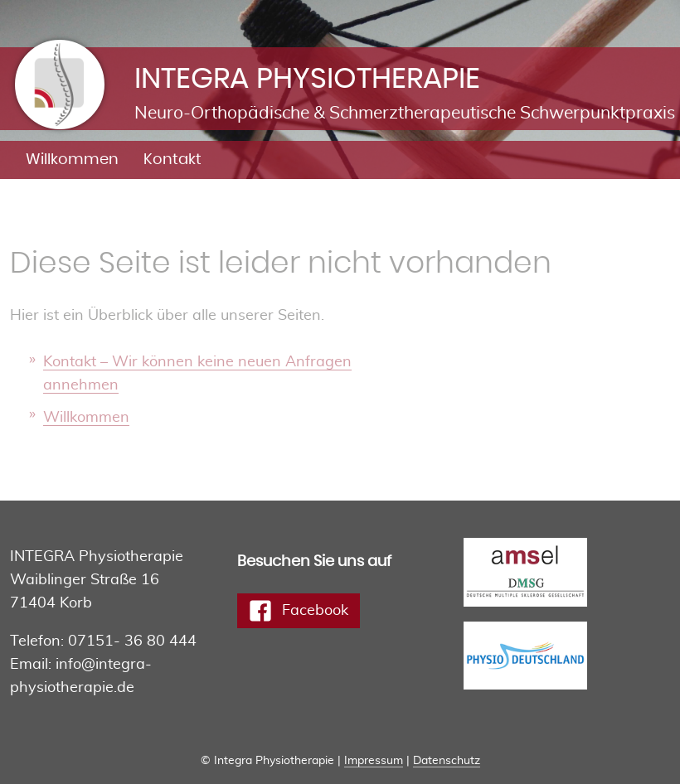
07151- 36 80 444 (132, 641)
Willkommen (72, 160)
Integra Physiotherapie (103, 54)
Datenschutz (447, 761)
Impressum (374, 761)
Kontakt (172, 160)
